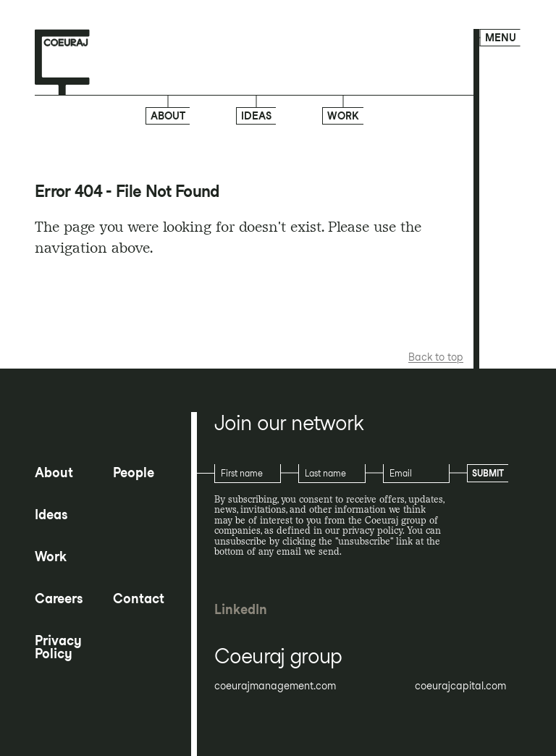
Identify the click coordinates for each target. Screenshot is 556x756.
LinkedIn (241, 610)
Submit (488, 473)
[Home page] (62, 63)
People (134, 473)
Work (343, 115)
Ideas (256, 116)
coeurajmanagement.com (275, 686)
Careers (59, 599)
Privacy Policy (58, 647)
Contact (139, 599)
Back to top (436, 357)
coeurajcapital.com (460, 686)
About (168, 116)
